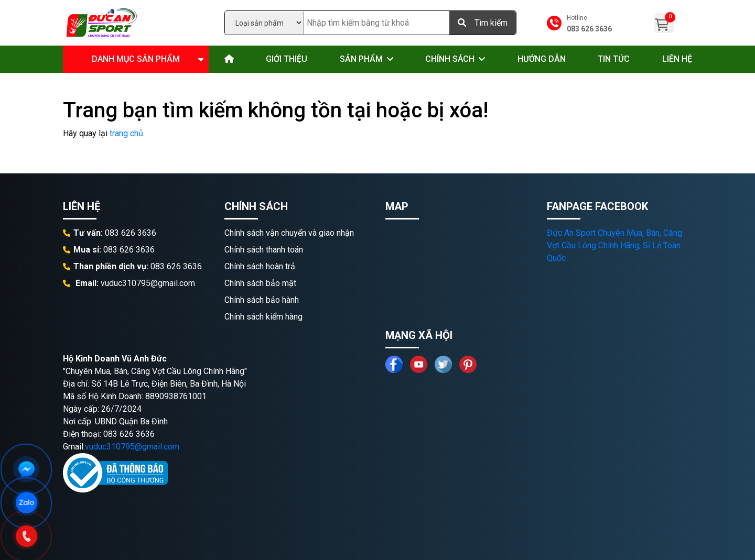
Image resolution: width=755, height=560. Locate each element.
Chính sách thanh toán (264, 250)
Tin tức (614, 59)
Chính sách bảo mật (260, 283)
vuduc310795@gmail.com (132, 447)
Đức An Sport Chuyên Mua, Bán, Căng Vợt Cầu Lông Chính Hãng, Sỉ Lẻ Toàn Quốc (614, 245)
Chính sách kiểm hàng (263, 317)
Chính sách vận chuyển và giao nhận (289, 233)
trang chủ (126, 133)
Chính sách (450, 59)
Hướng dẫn (542, 59)
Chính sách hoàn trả (260, 266)
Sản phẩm (361, 59)
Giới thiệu (287, 59)
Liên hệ (677, 59)
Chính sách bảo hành (262, 300)
